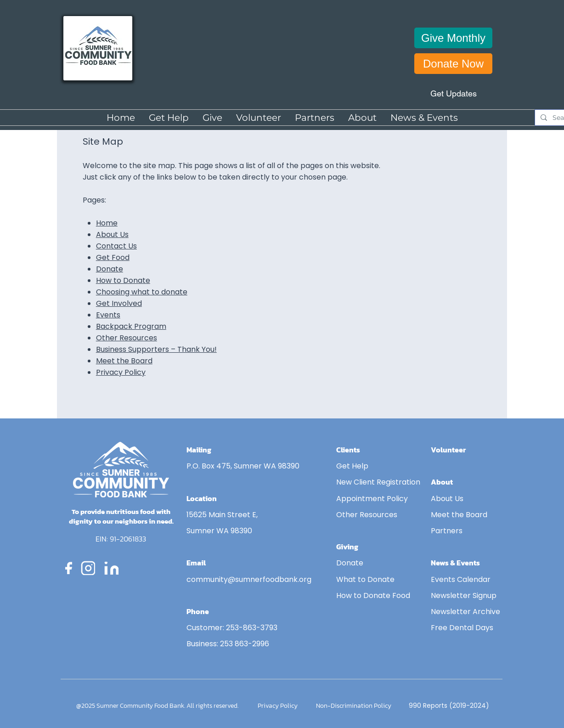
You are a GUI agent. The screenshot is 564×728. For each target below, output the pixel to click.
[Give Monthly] (453, 38)
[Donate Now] (453, 64)
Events (108, 315)
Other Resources (127, 338)
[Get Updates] (453, 93)
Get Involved (119, 303)
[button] (212, 118)
